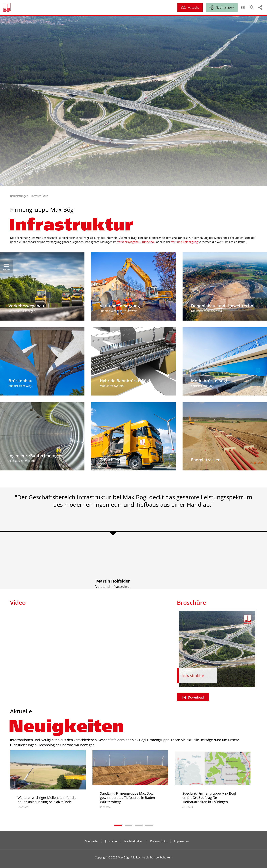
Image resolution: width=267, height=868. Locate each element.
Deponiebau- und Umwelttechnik (224, 306)
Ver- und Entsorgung (120, 306)
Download (193, 697)
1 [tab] (113, 557)
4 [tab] (149, 825)
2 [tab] (154, 557)
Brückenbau (20, 381)
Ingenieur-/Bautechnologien (36, 456)
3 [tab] (139, 825)
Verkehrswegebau (26, 306)
